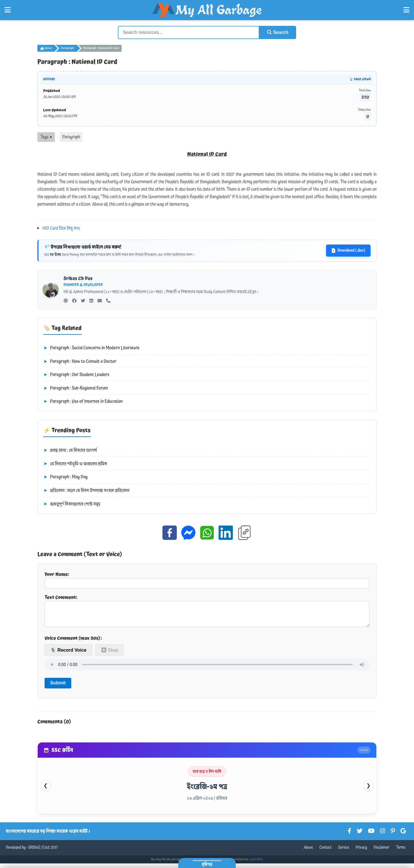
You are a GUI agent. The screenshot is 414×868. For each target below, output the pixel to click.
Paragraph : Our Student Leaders (76, 375)
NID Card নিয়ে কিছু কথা (61, 228)
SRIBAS (34, 852)
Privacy (361, 852)
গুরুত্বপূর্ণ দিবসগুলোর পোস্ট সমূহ (72, 504)
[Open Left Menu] (8, 10)
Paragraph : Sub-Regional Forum (76, 388)
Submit (58, 687)
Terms (401, 852)
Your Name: (207, 580)
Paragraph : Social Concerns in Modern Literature (91, 348)
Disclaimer (382, 852)
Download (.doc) (348, 251)
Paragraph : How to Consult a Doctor (80, 362)
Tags (46, 137)
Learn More (256, 864)
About (308, 852)
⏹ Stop (110, 655)
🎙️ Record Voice (68, 655)
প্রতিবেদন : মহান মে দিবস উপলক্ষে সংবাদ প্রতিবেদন (86, 491)
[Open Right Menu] (406, 10)
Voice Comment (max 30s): (73, 643)
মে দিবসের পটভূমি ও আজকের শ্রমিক (75, 464)
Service (344, 852)
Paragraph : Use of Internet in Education (83, 402)
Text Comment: (207, 613)
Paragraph (68, 48)
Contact (326, 852)
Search (278, 32)
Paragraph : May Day (66, 477)
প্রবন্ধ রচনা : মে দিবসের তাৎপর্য (70, 451)
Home (46, 48)
